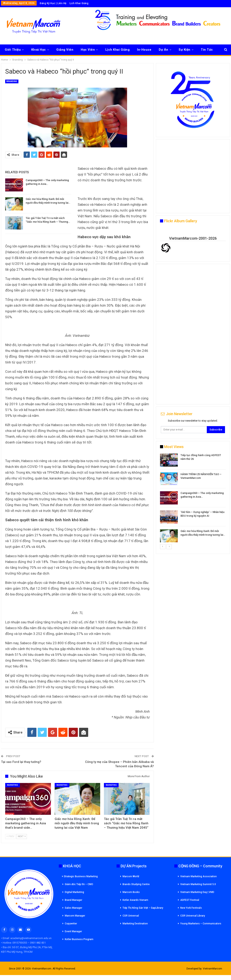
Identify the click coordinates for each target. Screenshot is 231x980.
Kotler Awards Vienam (135, 900)
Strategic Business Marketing (80, 876)
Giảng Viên (65, 50)
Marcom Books (131, 892)
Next (22, 836)
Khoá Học (39, 50)
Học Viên (88, 50)
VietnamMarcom (212, 969)
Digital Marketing (74, 892)
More (205, 50)
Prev (10, 836)
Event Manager (73, 931)
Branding (12, 81)
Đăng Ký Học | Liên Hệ (53, 3)
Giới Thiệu (13, 50)
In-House (144, 50)
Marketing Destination (135, 924)
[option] (193, 499)
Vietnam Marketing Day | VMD (197, 892)
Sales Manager (73, 908)
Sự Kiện (185, 50)
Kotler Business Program (79, 939)
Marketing (13, 785)
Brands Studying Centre (136, 884)
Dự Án (164, 50)
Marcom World (131, 876)
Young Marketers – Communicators (201, 924)
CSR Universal (131, 916)
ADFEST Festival (190, 900)
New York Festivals (191, 908)
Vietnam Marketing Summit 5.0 (198, 884)
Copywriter (71, 924)
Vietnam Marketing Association (199, 876)
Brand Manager (73, 900)
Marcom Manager (75, 916)
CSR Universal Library (193, 916)
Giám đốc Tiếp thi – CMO (79, 884)
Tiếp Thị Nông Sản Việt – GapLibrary (143, 908)
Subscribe (216, 430)
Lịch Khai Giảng (79, 3)
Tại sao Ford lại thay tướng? (21, 762)
